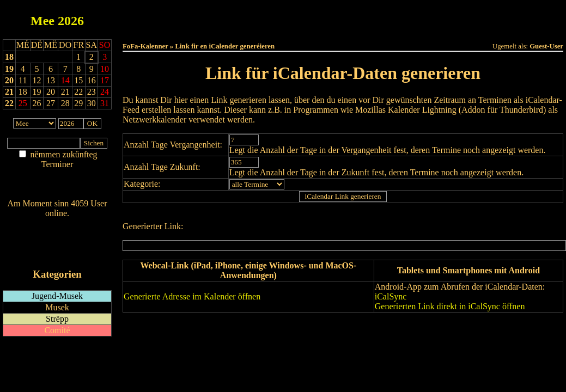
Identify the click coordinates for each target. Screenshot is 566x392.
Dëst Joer (404, 17)
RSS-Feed (57, 243)
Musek (57, 307)
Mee (42, 21)
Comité (57, 330)
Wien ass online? (57, 224)
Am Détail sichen (57, 175)
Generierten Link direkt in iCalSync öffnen (450, 306)
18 (9, 57)
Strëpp (57, 319)
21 (9, 92)
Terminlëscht (465, 17)
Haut (221, 17)
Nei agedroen (57, 185)
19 (9, 69)
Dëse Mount (343, 17)
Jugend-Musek (57, 296)
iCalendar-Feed (57, 253)
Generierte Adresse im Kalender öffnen (192, 296)
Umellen (343, 27)
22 (9, 103)
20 (9, 80)
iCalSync (391, 296)
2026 (71, 21)
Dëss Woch (282, 17)
